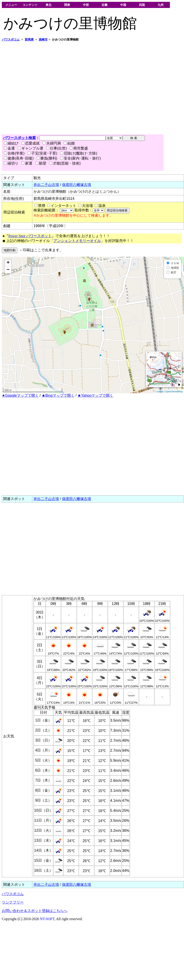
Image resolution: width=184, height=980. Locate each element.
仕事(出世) (57, 148)
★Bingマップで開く (58, 395)
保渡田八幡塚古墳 (77, 185)
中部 (86, 5)
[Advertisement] (43, 88)
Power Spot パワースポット (30, 236)
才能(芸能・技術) (65, 163)
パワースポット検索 (19, 138)
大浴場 (87, 206)
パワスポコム (13, 894)
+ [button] (8, 263)
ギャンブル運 (31, 148)
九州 (161, 5)
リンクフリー (13, 902)
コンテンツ (30, 5)
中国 (123, 5)
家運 (27, 163)
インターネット (64, 206)
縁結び (11, 143)
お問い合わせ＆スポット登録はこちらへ (35, 911)
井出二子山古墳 (46, 185)
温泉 (102, 206)
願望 (41, 163)
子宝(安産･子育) (42, 153)
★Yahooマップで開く (95, 395)
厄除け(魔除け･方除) (79, 153)
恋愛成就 (31, 143)
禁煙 (42, 206)
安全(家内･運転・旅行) (80, 158)
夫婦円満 (52, 143)
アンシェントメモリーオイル (77, 241)
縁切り (11, 163)
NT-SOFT (47, 919)
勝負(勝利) (47, 158)
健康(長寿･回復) (19, 158)
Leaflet (159, 391)
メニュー (11, 5)
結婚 (69, 143)
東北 (49, 5)
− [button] (8, 270)
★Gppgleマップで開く (20, 395)
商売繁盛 (79, 148)
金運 (9, 148)
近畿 (105, 5)
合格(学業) (14, 153)
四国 (142, 5)
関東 (67, 5)
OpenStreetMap (174, 391)
